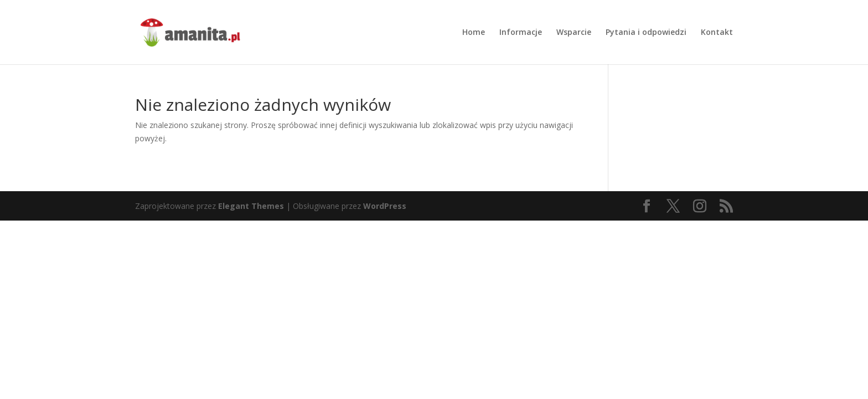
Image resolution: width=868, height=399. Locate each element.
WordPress (385, 206)
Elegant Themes (251, 206)
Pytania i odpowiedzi (646, 33)
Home (474, 33)
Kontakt (717, 33)
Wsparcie (574, 33)
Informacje (521, 33)
